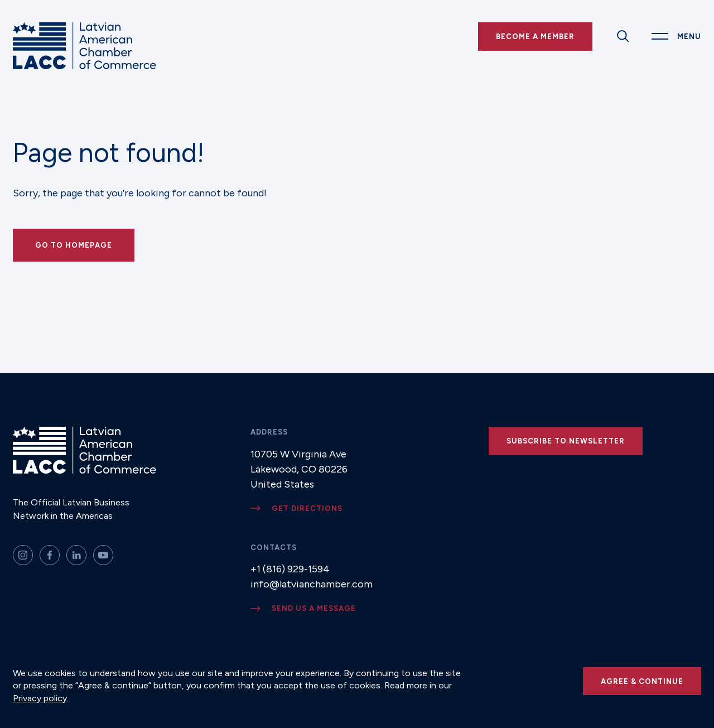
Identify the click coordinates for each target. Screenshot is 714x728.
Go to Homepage (74, 245)
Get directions (307, 508)
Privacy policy (40, 698)
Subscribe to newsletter (566, 441)
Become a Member (535, 37)
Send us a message (314, 608)
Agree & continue (642, 681)
